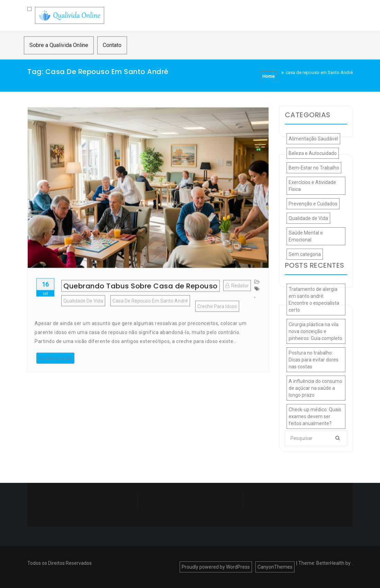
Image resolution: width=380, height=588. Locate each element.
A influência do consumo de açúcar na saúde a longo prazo (315, 388)
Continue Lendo (55, 369)
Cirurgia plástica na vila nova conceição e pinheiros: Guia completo (315, 331)
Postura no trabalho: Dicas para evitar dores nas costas (314, 360)
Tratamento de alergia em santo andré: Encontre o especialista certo (314, 300)
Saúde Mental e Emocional (306, 236)
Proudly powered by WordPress (216, 567)
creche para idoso (217, 317)
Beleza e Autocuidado (313, 153)
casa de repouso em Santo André (150, 311)
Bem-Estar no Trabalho (314, 168)
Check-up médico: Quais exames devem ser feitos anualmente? (315, 416)
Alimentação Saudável (313, 139)
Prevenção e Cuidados (313, 204)
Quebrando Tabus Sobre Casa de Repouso (141, 296)
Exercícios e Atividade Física (312, 186)
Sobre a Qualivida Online (59, 45)
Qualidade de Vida (83, 311)
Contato (112, 45)
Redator (237, 296)
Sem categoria (305, 254)
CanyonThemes (275, 567)
